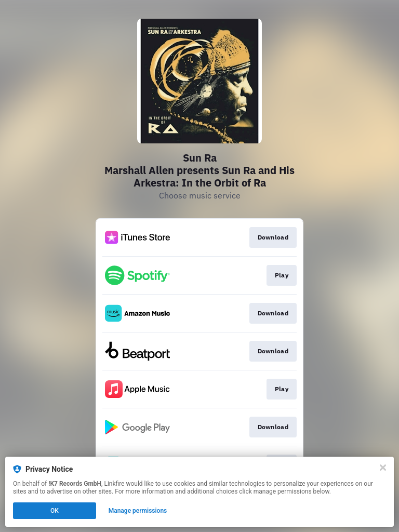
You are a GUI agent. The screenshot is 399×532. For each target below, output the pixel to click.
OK (55, 511)
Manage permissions (138, 511)
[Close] (383, 468)
